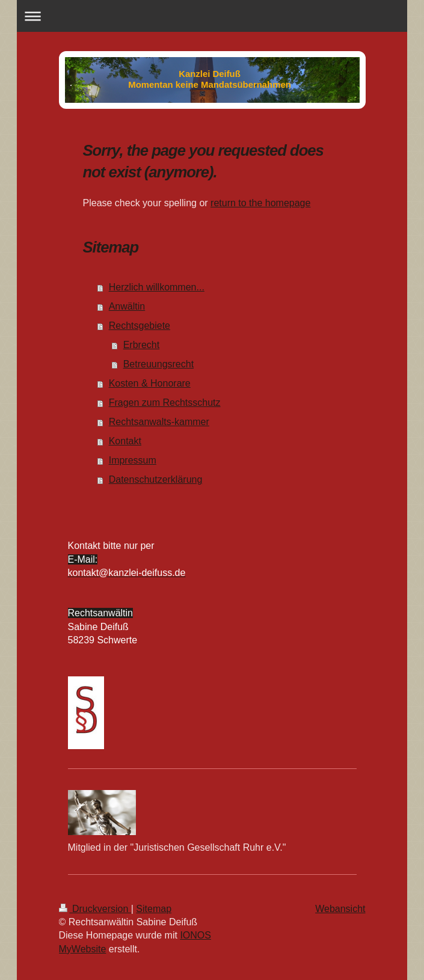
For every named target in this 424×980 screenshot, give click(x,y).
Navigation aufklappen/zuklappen (212, 16)
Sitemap (154, 909)
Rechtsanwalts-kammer (159, 422)
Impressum (133, 460)
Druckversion (95, 909)
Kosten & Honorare (150, 383)
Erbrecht (141, 345)
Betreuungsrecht (158, 364)
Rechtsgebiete (140, 326)
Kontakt (125, 441)
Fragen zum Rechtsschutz (165, 403)
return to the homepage (260, 203)
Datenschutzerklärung (156, 479)
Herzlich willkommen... (157, 287)
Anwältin (127, 306)
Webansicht (340, 909)
